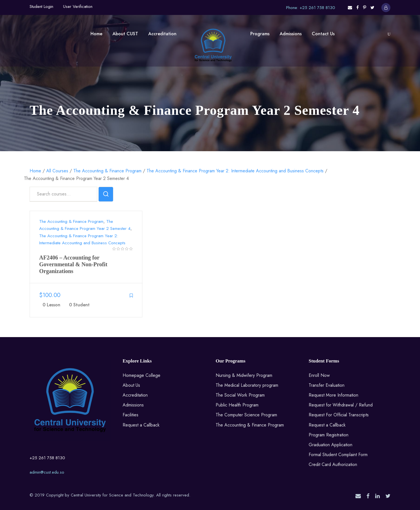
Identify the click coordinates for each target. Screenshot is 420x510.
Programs (260, 34)
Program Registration (329, 435)
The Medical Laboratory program (247, 385)
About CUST (125, 34)
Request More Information (333, 395)
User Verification (78, 6)
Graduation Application (331, 445)
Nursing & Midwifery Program (244, 375)
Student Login (41, 6)
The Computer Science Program (246, 415)
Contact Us (323, 34)
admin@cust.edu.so (47, 472)
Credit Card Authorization (333, 464)
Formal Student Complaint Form (338, 455)
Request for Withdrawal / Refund (341, 405)
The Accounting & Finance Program (71, 221)
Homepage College (142, 375)
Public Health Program (237, 405)
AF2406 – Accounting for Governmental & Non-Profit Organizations (73, 264)
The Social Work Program (240, 395)
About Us (131, 385)
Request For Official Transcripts (339, 415)
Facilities (131, 415)
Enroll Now (319, 375)
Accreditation (162, 34)
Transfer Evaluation (327, 385)
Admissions (291, 34)
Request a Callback (141, 425)
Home (96, 34)
